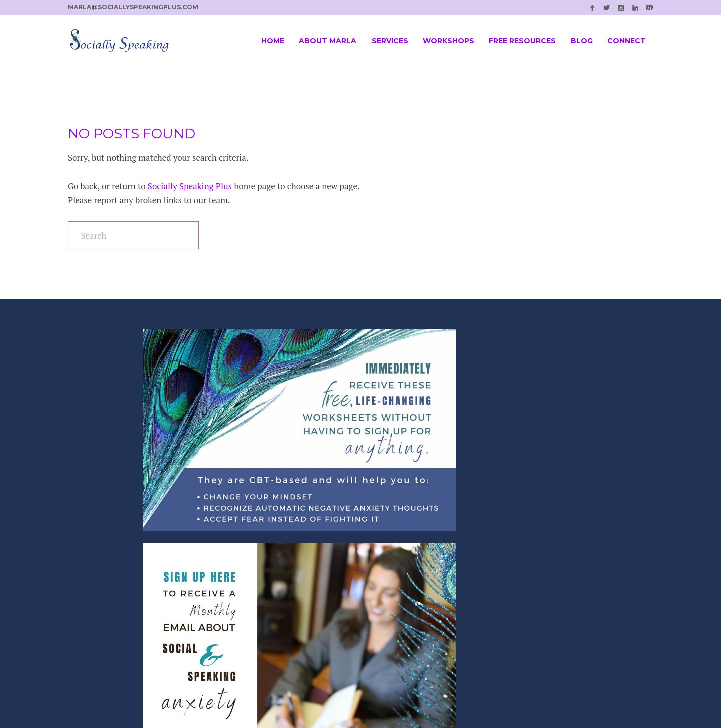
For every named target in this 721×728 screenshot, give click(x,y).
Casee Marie (501, 697)
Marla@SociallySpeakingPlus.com (433, 598)
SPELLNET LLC (383, 697)
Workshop (246, 571)
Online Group (253, 601)
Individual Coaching (265, 586)
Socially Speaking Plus (190, 186)
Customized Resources (270, 631)
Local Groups (252, 616)
